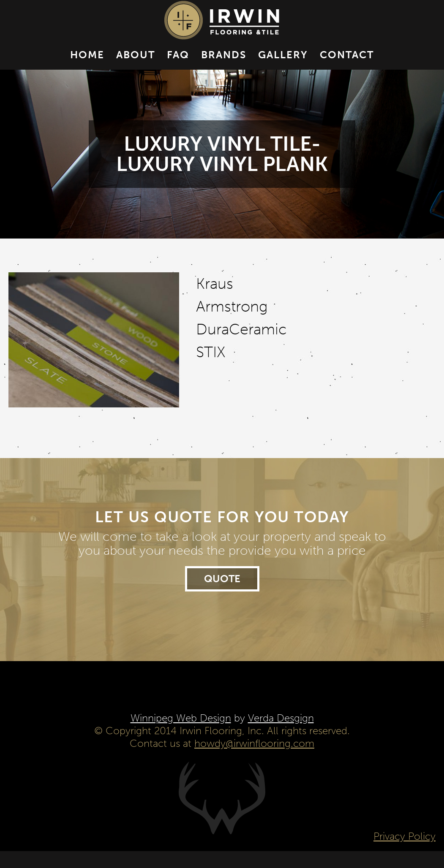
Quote (222, 595)
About (136, 63)
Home (87, 63)
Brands (224, 63)
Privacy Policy (405, 853)
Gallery (283, 63)
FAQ (178, 63)
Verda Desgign (281, 735)
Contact (347, 63)
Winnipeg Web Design (181, 735)
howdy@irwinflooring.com (254, 760)
